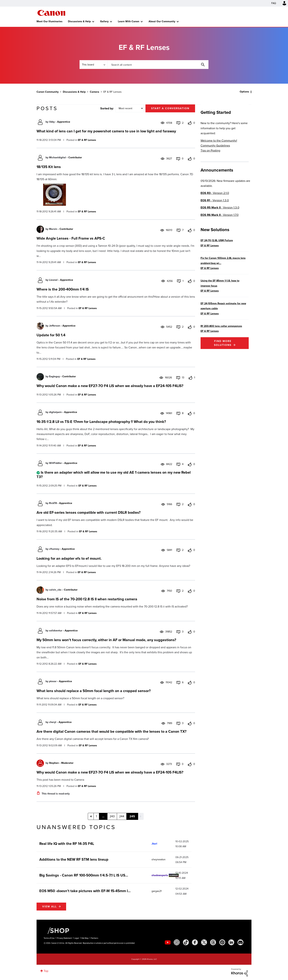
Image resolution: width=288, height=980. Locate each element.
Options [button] (244, 92)
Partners (95, 938)
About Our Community (162, 21)
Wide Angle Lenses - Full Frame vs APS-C (71, 238)
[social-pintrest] (222, 942)
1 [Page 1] (96, 816)
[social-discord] (240, 942)
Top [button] (46, 971)
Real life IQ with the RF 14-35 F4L (67, 844)
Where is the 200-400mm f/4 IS (63, 289)
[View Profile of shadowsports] (160, 875)
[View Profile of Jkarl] (154, 844)
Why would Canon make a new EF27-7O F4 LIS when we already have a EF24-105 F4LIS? (110, 386)
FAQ (274, 3)
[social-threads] (213, 942)
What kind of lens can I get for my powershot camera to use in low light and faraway (106, 131)
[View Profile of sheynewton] (159, 859)
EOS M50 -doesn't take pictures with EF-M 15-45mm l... (85, 891)
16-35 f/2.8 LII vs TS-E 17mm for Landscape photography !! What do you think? (101, 422)
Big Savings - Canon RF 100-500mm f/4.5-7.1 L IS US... (84, 875)
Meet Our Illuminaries (49, 21)
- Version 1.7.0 (220, 215)
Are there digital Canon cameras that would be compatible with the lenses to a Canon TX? (111, 731)
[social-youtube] (168, 942)
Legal (77, 938)
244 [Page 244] (122, 816)
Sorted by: (107, 108)
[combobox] (158, 65)
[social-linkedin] (231, 942)
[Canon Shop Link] (57, 930)
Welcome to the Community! (219, 141)
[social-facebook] (195, 942)
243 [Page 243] (112, 816)
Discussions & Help (79, 21)
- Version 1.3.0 (215, 200)
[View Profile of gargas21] (157, 891)
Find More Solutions (223, 343)
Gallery (104, 21)
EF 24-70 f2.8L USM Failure (217, 240)
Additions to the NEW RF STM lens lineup (74, 859)
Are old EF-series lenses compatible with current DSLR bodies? (89, 512)
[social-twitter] (204, 942)
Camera (94, 92)
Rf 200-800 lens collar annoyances (221, 326)
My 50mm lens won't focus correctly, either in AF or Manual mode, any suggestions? (106, 640)
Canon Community (51, 13)
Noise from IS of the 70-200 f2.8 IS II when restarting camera (87, 599)
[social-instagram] (177, 942)
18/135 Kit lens (49, 167)
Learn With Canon (129, 21)
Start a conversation (170, 108)
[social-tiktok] (186, 942)
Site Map (85, 938)
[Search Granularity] (93, 65)
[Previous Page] (91, 816)
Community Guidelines (215, 146)
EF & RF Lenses (87, 140)
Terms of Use (49, 938)
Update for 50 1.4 (51, 335)
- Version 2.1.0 (215, 193)
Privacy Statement (64, 938)
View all (49, 907)
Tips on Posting (210, 150)
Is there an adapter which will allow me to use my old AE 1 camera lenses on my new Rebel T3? (114, 475)
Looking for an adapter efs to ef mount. (69, 558)
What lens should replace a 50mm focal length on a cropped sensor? (94, 691)
